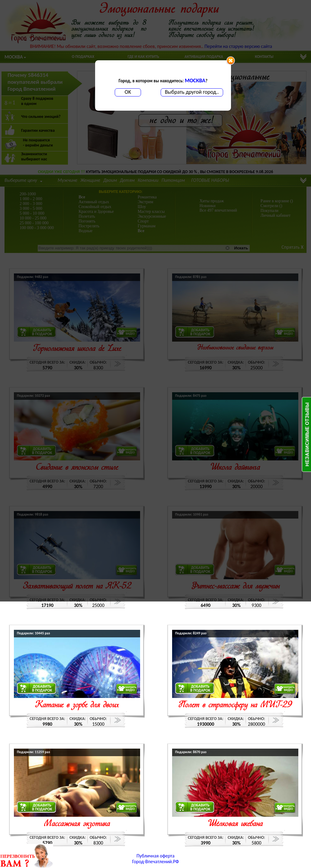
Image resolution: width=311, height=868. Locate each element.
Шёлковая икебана (235, 824)
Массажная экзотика (77, 824)
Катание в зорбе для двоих (77, 705)
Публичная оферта (155, 856)
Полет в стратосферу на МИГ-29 (235, 705)
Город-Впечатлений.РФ (156, 862)
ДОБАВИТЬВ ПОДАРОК (42, 688)
